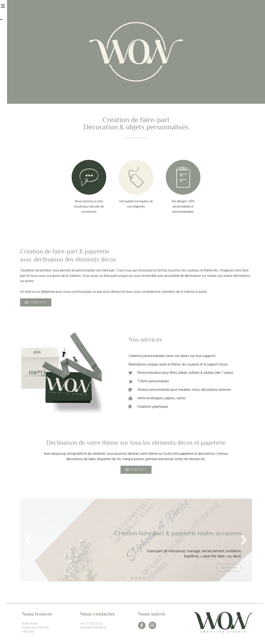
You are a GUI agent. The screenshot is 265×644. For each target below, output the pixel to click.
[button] (28, 540)
